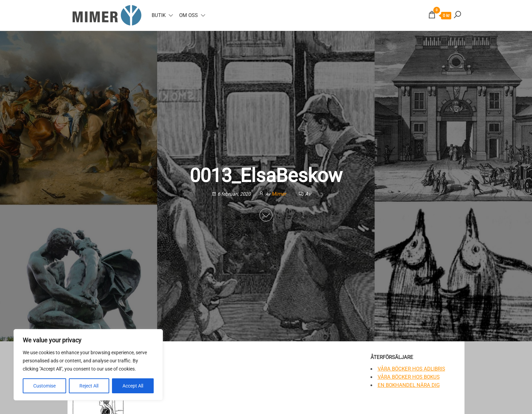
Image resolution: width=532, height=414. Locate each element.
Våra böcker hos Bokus (409, 377)
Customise (44, 386)
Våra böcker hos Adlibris (411, 369)
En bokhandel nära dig (409, 385)
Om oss (188, 15)
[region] (88, 365)
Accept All (133, 386)
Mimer (279, 194)
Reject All (89, 386)
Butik (159, 15)
